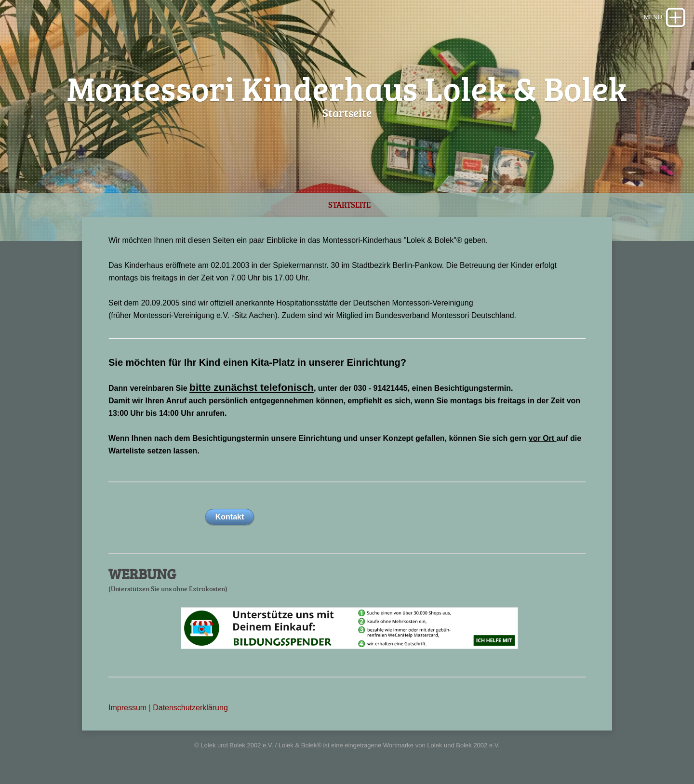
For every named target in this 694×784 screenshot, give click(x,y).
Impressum (127, 708)
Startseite (349, 205)
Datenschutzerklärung (190, 708)
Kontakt (230, 517)
